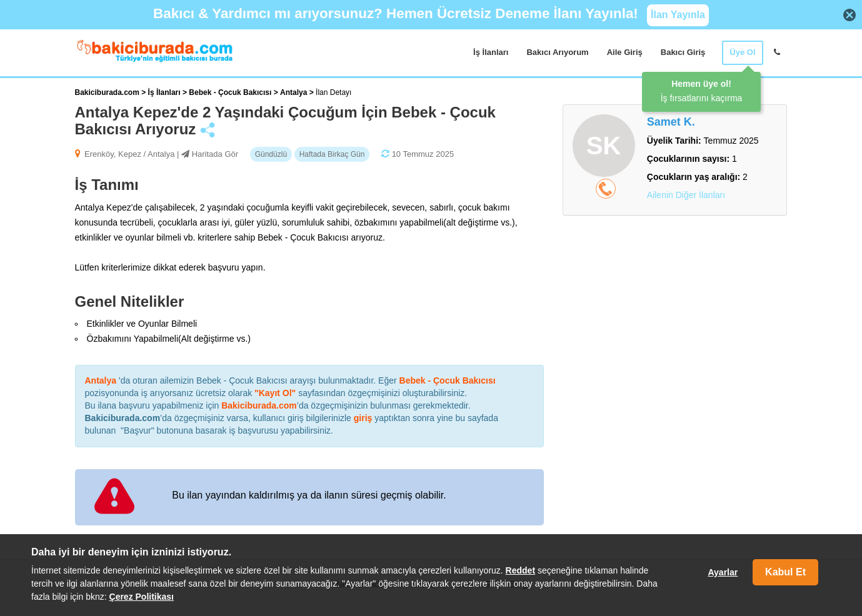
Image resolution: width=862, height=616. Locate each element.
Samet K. (671, 122)
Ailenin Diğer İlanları (686, 195)
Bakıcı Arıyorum (557, 52)
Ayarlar (723, 572)
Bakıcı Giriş (683, 52)
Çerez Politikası (142, 597)
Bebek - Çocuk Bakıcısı (231, 92)
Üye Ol (742, 52)
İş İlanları (491, 52)
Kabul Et (785, 572)
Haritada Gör (215, 154)
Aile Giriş (625, 52)
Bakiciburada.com (107, 92)
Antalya (295, 92)
